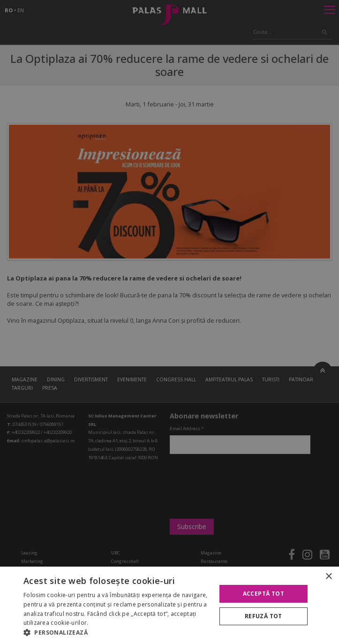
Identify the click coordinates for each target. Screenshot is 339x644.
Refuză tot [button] (264, 616)
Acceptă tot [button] (264, 594)
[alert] (169, 322)
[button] (117, 632)
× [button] (328, 577)
